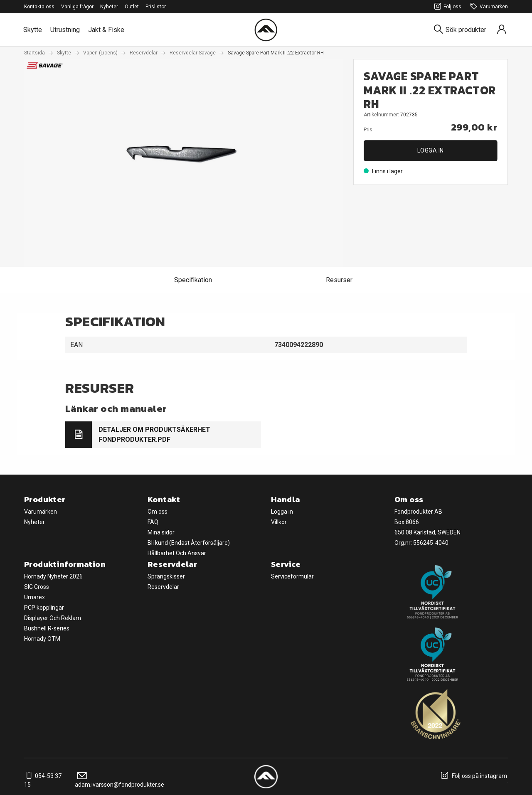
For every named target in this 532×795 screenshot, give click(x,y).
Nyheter (109, 7)
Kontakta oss (39, 7)
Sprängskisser (166, 576)
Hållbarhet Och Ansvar (177, 553)
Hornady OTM (42, 639)
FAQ (153, 522)
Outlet (132, 7)
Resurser (339, 280)
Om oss (158, 512)
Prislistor (156, 7)
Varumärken (488, 7)
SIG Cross (37, 587)
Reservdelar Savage (193, 53)
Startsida (34, 53)
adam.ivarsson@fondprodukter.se (119, 780)
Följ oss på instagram (473, 776)
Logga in (431, 150)
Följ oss (447, 7)
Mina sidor (161, 532)
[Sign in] (502, 30)
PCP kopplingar (44, 608)
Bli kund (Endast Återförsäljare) (189, 543)
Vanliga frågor (77, 7)
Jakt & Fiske (106, 30)
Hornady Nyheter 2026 (53, 576)
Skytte (33, 30)
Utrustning (65, 30)
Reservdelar (144, 53)
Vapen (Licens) (100, 53)
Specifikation (193, 280)
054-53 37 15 (43, 780)
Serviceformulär (292, 576)
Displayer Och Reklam (53, 618)
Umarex (34, 597)
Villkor (279, 522)
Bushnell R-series (47, 628)
